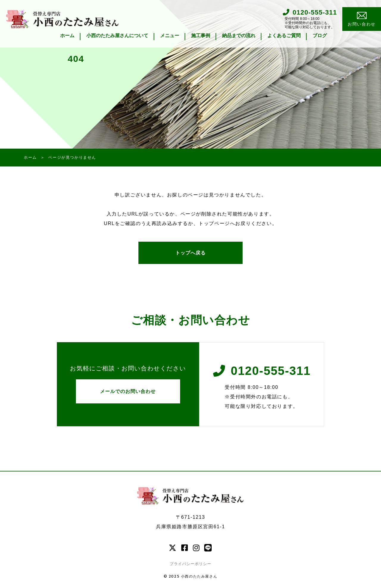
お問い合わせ (362, 19)
